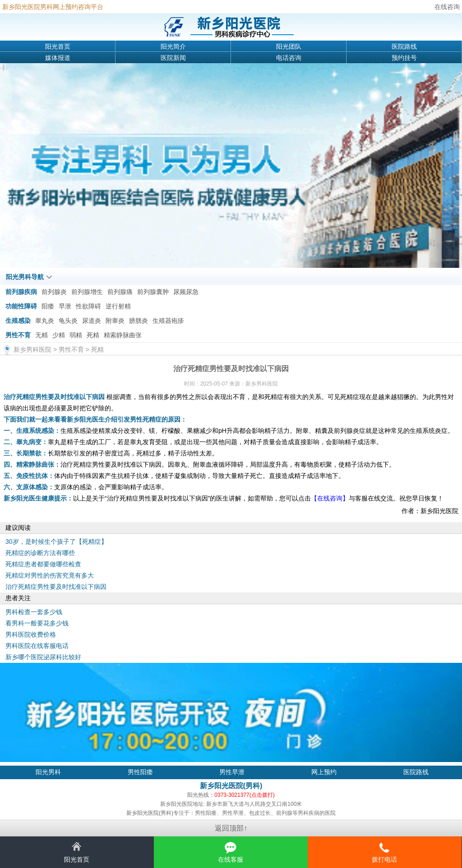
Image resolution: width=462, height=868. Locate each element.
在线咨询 (447, 7)
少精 (59, 335)
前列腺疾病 (21, 292)
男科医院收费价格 (31, 634)
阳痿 (48, 306)
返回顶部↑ (231, 828)
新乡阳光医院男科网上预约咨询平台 (53, 7)
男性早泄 (232, 772)
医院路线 (404, 46)
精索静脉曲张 (123, 335)
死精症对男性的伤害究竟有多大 (50, 575)
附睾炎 (115, 321)
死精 (93, 335)
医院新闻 (173, 58)
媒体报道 (58, 58)
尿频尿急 (186, 292)
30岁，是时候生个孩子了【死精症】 (56, 542)
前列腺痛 (120, 292)
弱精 (76, 335)
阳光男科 (48, 772)
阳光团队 (289, 46)
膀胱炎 (139, 321)
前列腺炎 (54, 292)
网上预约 (324, 772)
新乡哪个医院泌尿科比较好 (43, 657)
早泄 (65, 306)
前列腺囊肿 (153, 292)
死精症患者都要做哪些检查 (43, 564)
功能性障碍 (21, 306)
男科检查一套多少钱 (34, 612)
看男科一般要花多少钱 (37, 623)
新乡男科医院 (32, 349)
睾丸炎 (45, 321)
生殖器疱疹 (168, 321)
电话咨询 (289, 58)
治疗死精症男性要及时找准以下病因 (56, 587)
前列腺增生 (87, 292)
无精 (42, 335)
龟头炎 (68, 321)
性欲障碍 (88, 306)
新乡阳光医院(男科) (231, 786)
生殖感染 (18, 321)
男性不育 (18, 335)
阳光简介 (173, 46)
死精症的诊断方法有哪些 (40, 553)
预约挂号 (404, 58)
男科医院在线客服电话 (37, 646)
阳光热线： (231, 795)
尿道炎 (92, 321)
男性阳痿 (140, 772)
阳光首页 (58, 46)
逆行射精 (118, 306)
